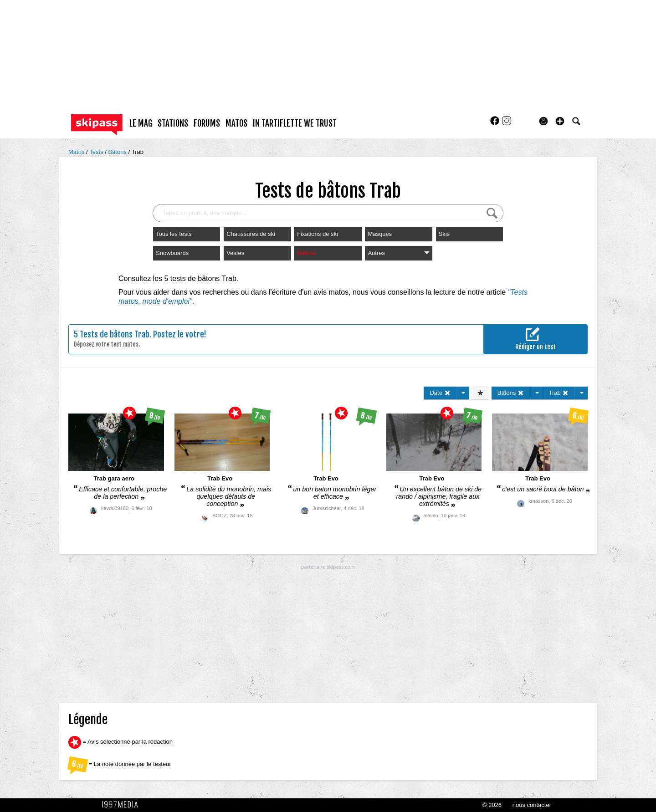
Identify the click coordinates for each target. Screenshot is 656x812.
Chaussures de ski (251, 234)
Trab (138, 152)
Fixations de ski (318, 234)
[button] (560, 121)
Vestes (235, 253)
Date (440, 393)
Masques (380, 234)
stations (173, 123)
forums (207, 123)
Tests (97, 152)
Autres (398, 253)
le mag (141, 123)
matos (236, 123)
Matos (77, 152)
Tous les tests (174, 234)
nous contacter (532, 805)
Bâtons (118, 152)
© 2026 (492, 805)
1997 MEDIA (123, 805)
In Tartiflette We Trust (295, 123)
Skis (444, 234)
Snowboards (172, 253)
